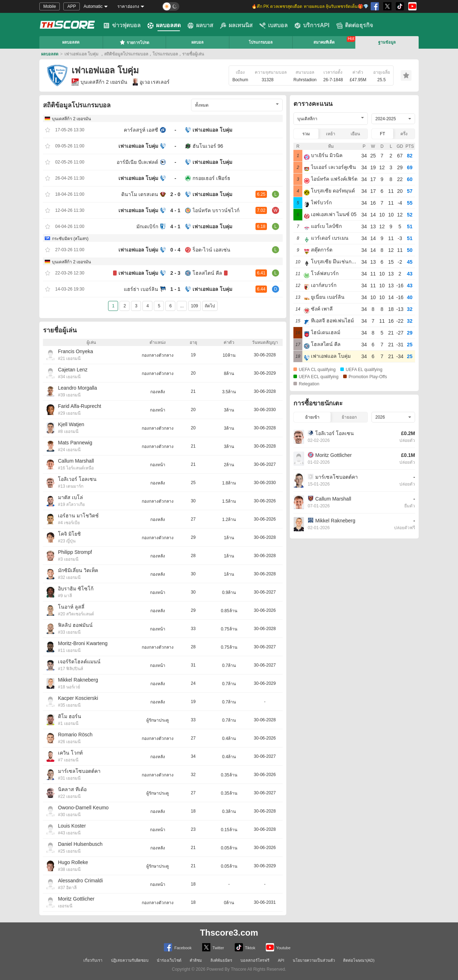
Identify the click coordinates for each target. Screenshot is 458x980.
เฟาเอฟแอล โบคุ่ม (212, 130)
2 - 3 (175, 273)
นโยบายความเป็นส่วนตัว (314, 960)
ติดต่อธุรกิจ (355, 25)
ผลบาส (200, 25)
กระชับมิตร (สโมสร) (70, 239)
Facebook (178, 947)
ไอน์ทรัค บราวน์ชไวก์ (216, 210)
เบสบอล (274, 25)
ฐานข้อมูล (387, 42)
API (281, 960)
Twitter (213, 947)
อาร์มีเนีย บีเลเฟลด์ (137, 162)
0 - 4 (175, 250)
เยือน (355, 134)
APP (72, 6)
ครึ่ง (404, 134)
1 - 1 (175, 289)
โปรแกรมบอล (261, 42)
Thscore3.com (229, 933)
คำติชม (196, 960)
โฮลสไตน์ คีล (207, 273)
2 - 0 (175, 194)
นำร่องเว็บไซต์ (169, 960)
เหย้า (331, 134)
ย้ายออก (349, 417)
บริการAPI (312, 25)
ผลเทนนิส (236, 25)
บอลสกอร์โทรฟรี (255, 960)
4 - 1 (175, 210)
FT (383, 134)
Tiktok (245, 947)
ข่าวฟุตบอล (122, 25)
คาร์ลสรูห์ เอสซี (141, 130)
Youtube (278, 947)
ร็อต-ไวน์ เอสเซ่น (211, 250)
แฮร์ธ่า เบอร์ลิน (141, 289)
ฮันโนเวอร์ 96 (208, 146)
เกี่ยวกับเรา (93, 960)
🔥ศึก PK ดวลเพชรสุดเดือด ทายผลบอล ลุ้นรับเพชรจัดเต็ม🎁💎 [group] (310, 6)
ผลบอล (198, 42)
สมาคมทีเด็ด (324, 42)
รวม (306, 134)
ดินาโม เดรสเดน (140, 194)
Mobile (50, 6)
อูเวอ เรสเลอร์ (151, 82)
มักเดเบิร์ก (147, 226)
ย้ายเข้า (312, 417)
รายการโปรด (134, 42)
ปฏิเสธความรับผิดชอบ (130, 960)
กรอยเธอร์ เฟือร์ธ (211, 178)
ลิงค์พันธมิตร (221, 960)
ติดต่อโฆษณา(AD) (359, 960)
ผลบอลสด (164, 25)
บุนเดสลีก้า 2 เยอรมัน (99, 82)
